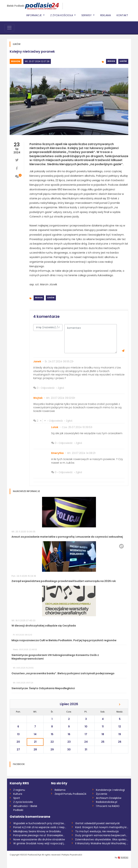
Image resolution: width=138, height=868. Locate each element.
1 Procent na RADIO (108, 806)
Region (16, 61)
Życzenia (102, 794)
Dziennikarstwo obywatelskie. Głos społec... (102, 839)
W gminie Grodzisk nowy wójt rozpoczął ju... (40, 843)
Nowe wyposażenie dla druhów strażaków (39, 839)
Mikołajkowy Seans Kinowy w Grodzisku (37, 831)
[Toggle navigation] (9, 28)
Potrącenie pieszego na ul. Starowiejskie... (39, 835)
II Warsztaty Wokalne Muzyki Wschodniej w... (102, 843)
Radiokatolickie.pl (107, 802)
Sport (17, 798)
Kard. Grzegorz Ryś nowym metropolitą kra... (102, 827)
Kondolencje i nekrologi (110, 790)
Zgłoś (61, 388)
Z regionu (19, 790)
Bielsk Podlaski (16, 6)
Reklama (106, 15)
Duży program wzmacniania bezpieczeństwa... (102, 835)
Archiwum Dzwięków (109, 798)
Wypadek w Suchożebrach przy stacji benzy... (40, 823)
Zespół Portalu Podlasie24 (71, 794)
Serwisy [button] (87, 15)
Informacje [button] (34, 15)
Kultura (18, 794)
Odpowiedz (48, 388)
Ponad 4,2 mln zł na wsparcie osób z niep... (40, 827)
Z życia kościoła (23, 802)
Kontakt (122, 15)
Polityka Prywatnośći (72, 855)
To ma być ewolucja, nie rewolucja (97, 831)
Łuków (123, 61)
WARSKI (125, 857)
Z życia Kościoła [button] (62, 15)
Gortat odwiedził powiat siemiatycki (97, 823)
